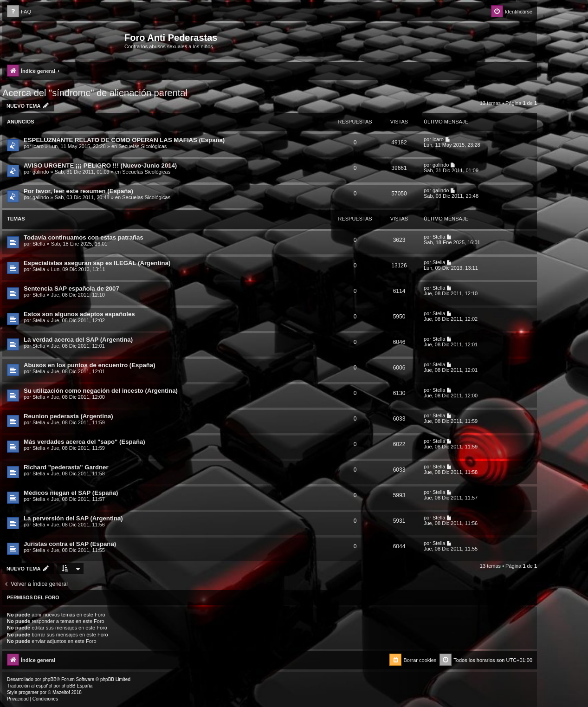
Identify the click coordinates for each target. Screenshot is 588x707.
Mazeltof (61, 692)
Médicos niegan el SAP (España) (71, 493)
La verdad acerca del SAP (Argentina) (78, 340)
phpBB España (77, 686)
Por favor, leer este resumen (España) (78, 191)
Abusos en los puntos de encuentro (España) (90, 365)
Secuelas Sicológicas (142, 146)
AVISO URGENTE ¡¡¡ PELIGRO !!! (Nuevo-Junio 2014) (100, 165)
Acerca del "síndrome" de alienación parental (95, 93)
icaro (38, 146)
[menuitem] (19, 12)
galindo (41, 172)
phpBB (50, 679)
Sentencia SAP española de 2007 (71, 289)
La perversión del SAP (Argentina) (73, 518)
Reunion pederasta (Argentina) (68, 416)
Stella (39, 244)
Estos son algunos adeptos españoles (79, 314)
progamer (29, 692)
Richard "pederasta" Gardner (66, 467)
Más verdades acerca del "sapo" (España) (84, 442)
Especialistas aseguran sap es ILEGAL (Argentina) (97, 263)
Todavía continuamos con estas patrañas (84, 237)
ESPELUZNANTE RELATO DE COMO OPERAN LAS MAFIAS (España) (124, 140)
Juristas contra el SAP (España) (70, 544)
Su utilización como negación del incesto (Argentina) (101, 391)
